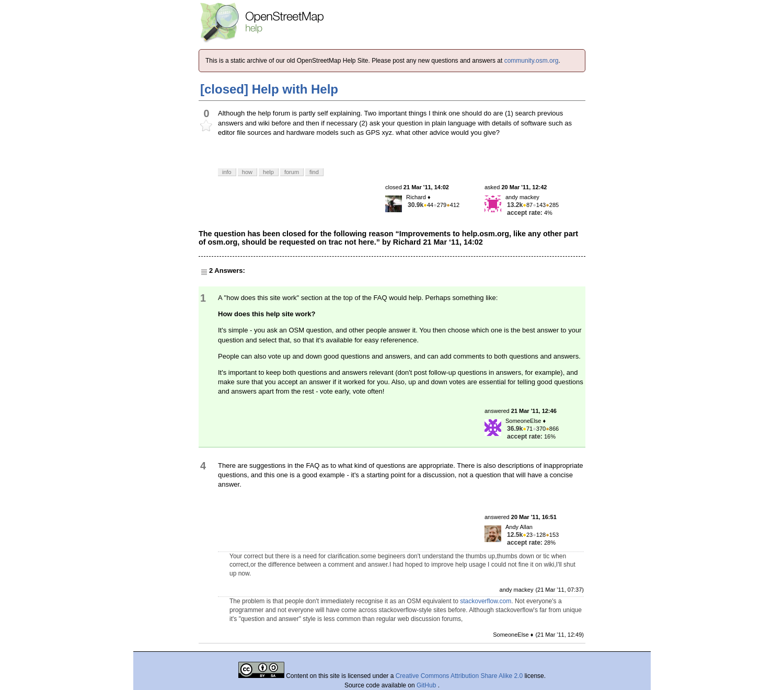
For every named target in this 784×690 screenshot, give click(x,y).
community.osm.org (532, 61)
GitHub (427, 685)
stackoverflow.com (486, 601)
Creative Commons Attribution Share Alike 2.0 (459, 676)
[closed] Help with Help (269, 89)
